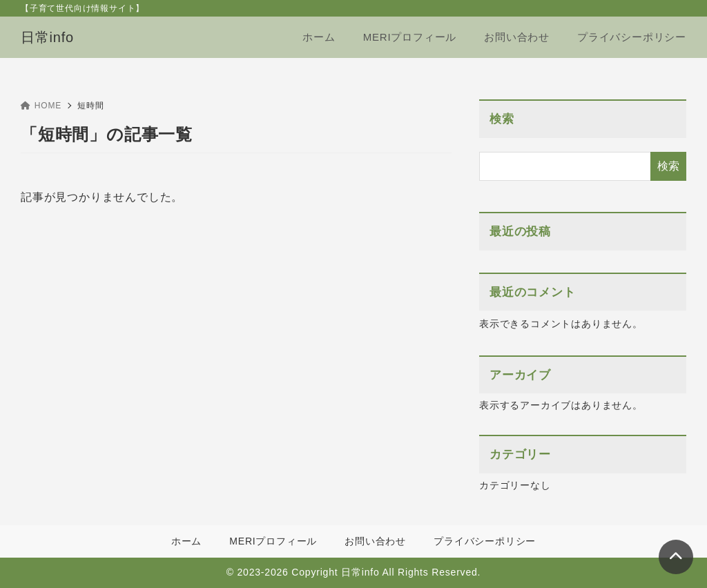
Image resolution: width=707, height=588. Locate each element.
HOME (41, 106)
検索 (502, 119)
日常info (47, 37)
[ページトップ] (676, 557)
